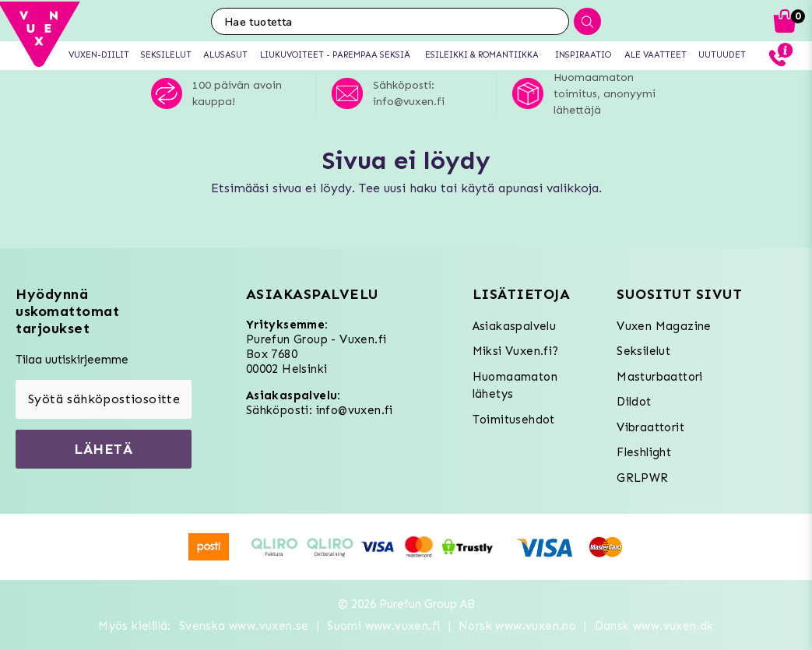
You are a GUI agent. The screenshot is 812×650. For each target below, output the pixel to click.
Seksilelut (643, 351)
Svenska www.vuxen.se (244, 626)
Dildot (634, 402)
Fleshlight (644, 452)
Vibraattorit (650, 427)
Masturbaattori (660, 377)
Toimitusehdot (514, 420)
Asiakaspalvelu (515, 326)
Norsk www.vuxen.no (517, 626)
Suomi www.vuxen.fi (383, 626)
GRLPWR (642, 478)
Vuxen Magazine (664, 326)
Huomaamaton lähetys (515, 386)
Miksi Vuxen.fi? (516, 351)
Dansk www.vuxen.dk (654, 626)
